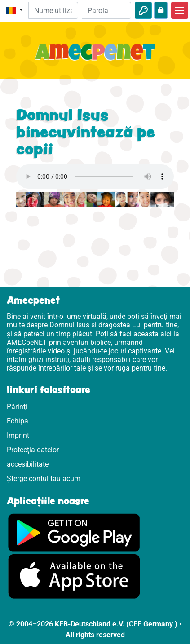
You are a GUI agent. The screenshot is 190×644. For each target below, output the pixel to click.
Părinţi (17, 407)
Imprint (18, 435)
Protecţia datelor (33, 450)
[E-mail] (53, 10)
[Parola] (106, 10)
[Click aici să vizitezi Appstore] (74, 576)
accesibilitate (28, 464)
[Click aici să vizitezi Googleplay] (74, 532)
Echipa (18, 421)
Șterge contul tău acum (44, 479)
